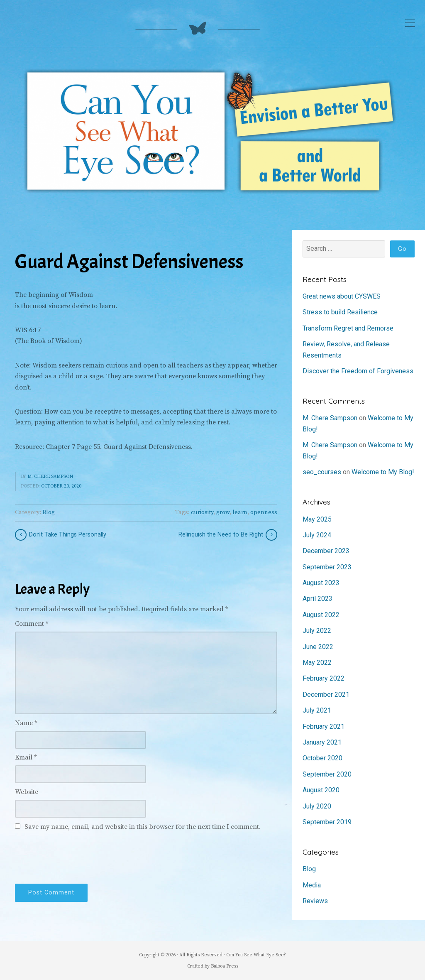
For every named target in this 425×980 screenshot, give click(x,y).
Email (26, 757)
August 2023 (321, 583)
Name (26, 723)
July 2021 (317, 710)
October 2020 (322, 758)
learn (240, 512)
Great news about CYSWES (342, 296)
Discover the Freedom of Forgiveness (358, 371)
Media (312, 885)
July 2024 (317, 535)
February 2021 (324, 726)
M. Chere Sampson (50, 477)
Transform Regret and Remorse (348, 328)
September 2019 (327, 822)
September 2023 (327, 567)
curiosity (202, 512)
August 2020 (321, 790)
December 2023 (326, 551)
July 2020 (317, 806)
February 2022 (324, 678)
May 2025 (317, 519)
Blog (49, 512)
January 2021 (322, 742)
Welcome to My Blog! (383, 472)
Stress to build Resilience (340, 312)
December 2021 (326, 695)
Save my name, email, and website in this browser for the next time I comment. (143, 827)
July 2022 (317, 631)
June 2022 (318, 647)
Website (27, 792)
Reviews (315, 901)
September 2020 (327, 774)
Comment (32, 624)
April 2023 (318, 599)
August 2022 (321, 615)
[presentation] (78, 856)
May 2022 (317, 663)
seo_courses (322, 472)
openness (264, 512)
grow (223, 512)
